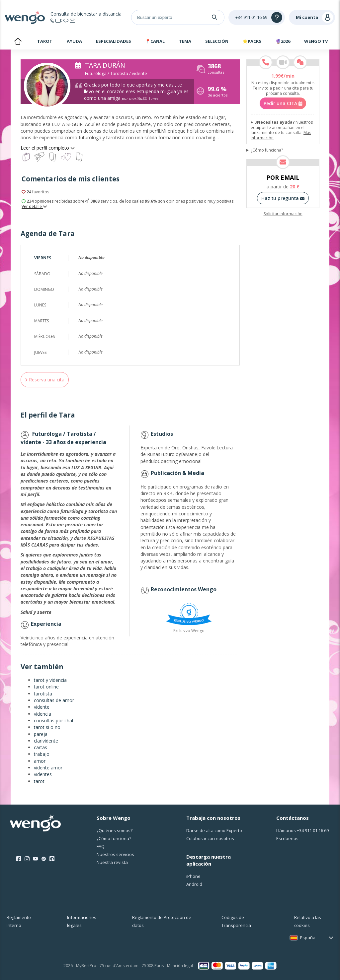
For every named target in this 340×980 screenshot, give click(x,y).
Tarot (45, 41)
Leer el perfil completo (48, 148)
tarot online (46, 687)
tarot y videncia (50, 680)
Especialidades (114, 41)
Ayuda (74, 41)
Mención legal (180, 966)
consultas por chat (54, 720)
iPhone (193, 876)
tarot (39, 781)
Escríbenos (287, 838)
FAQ (101, 846)
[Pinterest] (52, 859)
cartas (41, 747)
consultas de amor (54, 700)
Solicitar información (283, 214)
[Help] (257, 17)
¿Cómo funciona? (267, 150)
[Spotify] (44, 859)
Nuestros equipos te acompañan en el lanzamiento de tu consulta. (282, 130)
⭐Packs (252, 41)
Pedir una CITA (283, 103)
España (308, 938)
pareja (41, 734)
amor (40, 761)
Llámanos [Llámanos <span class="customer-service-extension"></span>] (302, 830)
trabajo (42, 754)
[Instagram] (27, 859)
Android (194, 884)
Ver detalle (34, 207)
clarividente (46, 741)
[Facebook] (19, 859)
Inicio (18, 42)
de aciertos (217, 92)
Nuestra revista (112, 862)
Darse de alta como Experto (214, 830)
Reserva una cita (45, 380)
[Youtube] (35, 859)
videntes (43, 774)
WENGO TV (316, 41)
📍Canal (155, 41)
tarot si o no (47, 727)
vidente (42, 707)
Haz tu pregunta (283, 198)
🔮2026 (283, 41)
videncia (42, 714)
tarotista (43, 694)
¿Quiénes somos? (115, 830)
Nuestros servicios (115, 854)
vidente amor (48, 768)
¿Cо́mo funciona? (114, 838)
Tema (185, 41)
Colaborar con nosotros (210, 838)
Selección (217, 41)
